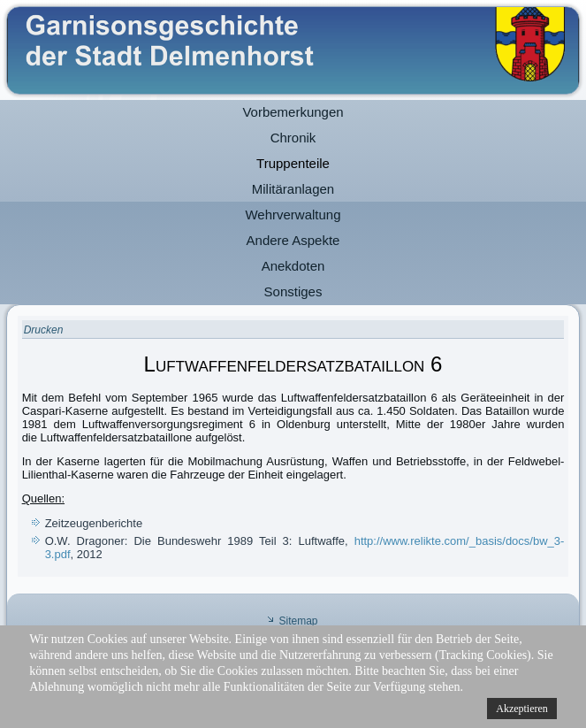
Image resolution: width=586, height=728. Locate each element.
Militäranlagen (293, 189)
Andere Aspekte (293, 240)
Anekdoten (293, 266)
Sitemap (298, 621)
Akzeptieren (522, 709)
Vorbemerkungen (293, 112)
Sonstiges (293, 291)
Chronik (293, 138)
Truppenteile (293, 163)
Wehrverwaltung (293, 215)
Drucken (44, 330)
